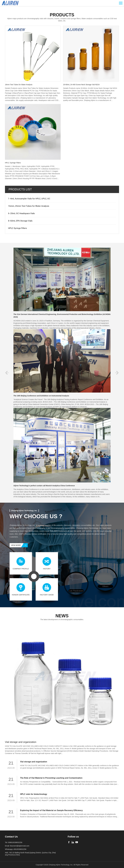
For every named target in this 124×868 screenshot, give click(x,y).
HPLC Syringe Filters (17, 228)
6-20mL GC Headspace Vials (21, 213)
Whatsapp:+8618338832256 (16, 849)
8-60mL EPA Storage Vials (20, 221)
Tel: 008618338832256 (14, 842)
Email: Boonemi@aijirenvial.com (17, 846)
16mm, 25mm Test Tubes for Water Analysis (29, 206)
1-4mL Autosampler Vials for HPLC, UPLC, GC (29, 199)
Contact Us (11, 837)
